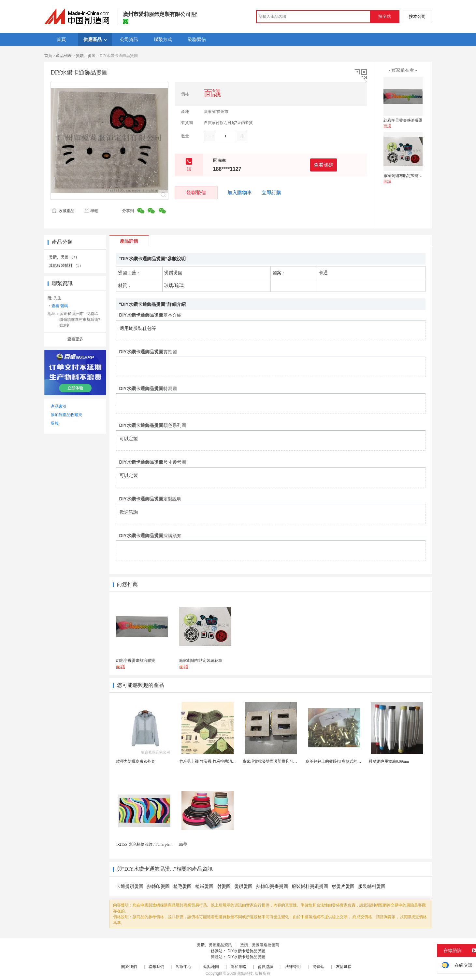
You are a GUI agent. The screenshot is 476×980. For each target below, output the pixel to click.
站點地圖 (211, 967)
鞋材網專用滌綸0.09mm (389, 761)
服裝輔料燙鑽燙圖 (310, 886)
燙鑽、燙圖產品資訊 (214, 945)
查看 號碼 (60, 306)
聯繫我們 (156, 967)
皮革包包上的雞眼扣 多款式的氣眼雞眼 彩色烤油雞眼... (353, 761)
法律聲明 (293, 967)
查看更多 (75, 339)
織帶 (183, 844)
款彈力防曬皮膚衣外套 (136, 761)
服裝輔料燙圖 (372, 886)
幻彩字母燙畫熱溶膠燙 (403, 120)
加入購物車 (240, 193)
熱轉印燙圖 (158, 886)
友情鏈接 (344, 967)
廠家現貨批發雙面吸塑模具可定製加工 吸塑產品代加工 (290, 761)
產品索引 (59, 406)
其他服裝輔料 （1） (66, 265)
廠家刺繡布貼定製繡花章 (405, 176)
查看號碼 (324, 165)
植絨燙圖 (204, 886)
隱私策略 (238, 967)
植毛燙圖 (182, 886)
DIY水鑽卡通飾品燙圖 (246, 951)
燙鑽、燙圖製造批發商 (260, 945)
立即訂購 (271, 193)
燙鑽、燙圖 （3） (64, 257)
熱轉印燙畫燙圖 (272, 886)
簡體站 (318, 967)
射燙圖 (224, 886)
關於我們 (129, 967)
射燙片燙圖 (343, 886)
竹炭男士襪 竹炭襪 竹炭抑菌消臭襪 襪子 (214, 761)
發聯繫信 (196, 192)
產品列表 (64, 56)
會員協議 (266, 967)
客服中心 (184, 967)
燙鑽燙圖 (243, 886)
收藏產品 (63, 211)
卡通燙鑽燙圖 (130, 886)
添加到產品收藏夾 (66, 415)
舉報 (91, 211)
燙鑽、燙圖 (86, 56)
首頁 (48, 56)
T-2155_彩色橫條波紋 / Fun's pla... (144, 844)
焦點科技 (245, 973)
